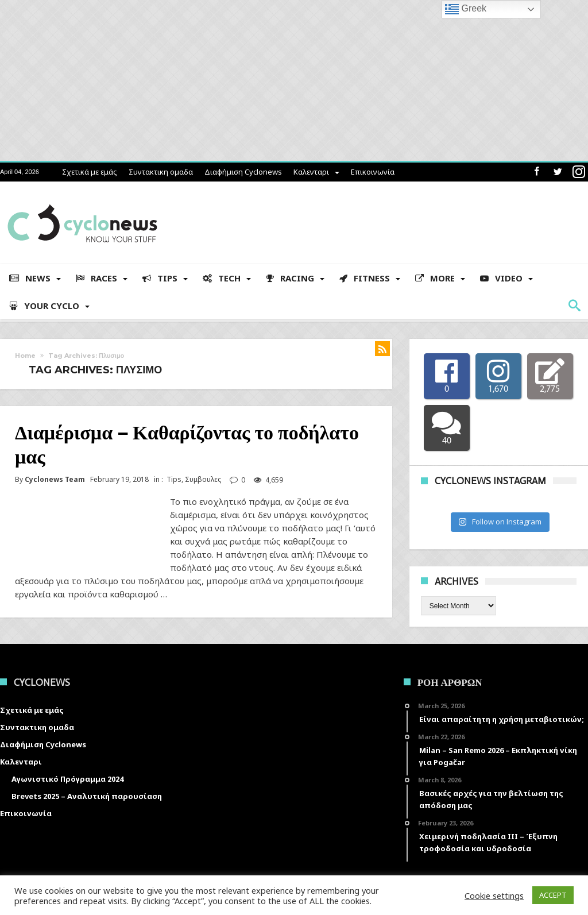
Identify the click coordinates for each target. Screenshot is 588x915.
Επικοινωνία (373, 172)
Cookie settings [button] (494, 895)
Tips (174, 479)
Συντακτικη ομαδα (161, 172)
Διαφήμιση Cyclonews (243, 172)
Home (25, 356)
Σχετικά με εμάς (90, 172)
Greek (466, 9)
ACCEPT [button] (553, 895)
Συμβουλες (203, 479)
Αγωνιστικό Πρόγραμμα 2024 (67, 779)
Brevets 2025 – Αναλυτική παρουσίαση (87, 796)
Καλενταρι (311, 172)
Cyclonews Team (55, 480)
